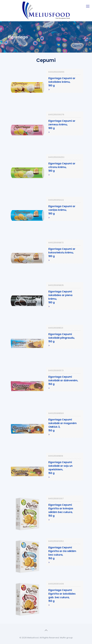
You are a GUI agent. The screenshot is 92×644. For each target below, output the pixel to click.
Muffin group (66, 638)
